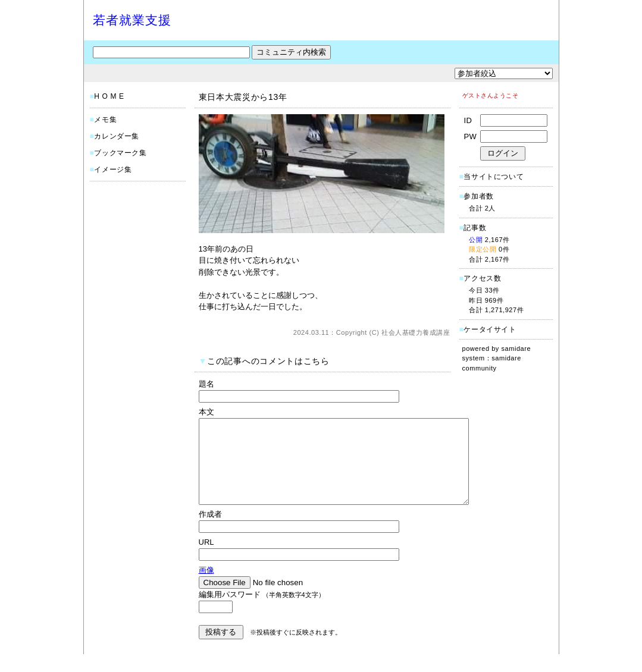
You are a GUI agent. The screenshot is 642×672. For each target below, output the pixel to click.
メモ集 (105, 120)
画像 (206, 588)
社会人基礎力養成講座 (416, 332)
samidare (516, 348)
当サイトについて (494, 177)
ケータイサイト (490, 329)
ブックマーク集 (120, 153)
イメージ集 (113, 169)
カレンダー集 (117, 136)
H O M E (109, 96)
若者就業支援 (132, 20)
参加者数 (477, 196)
